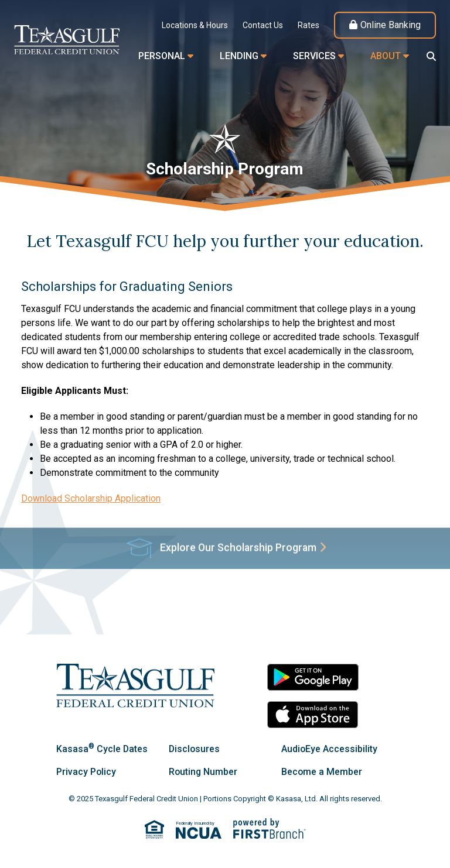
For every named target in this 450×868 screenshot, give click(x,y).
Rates (308, 25)
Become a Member (322, 772)
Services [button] (314, 56)
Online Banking (391, 25)
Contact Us (263, 25)
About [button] (386, 56)
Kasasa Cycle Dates (102, 749)
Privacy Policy (86, 772)
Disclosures (195, 749)
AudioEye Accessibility (330, 749)
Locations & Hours (195, 25)
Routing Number (204, 772)
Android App (313, 677)
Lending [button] (239, 56)
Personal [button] (162, 56)
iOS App (313, 715)
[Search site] (431, 56)
